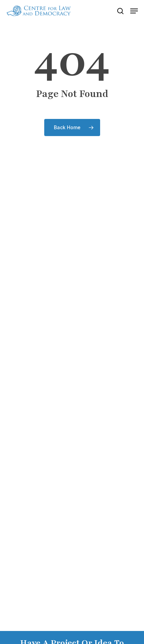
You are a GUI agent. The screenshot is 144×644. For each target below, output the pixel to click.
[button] (134, 11)
